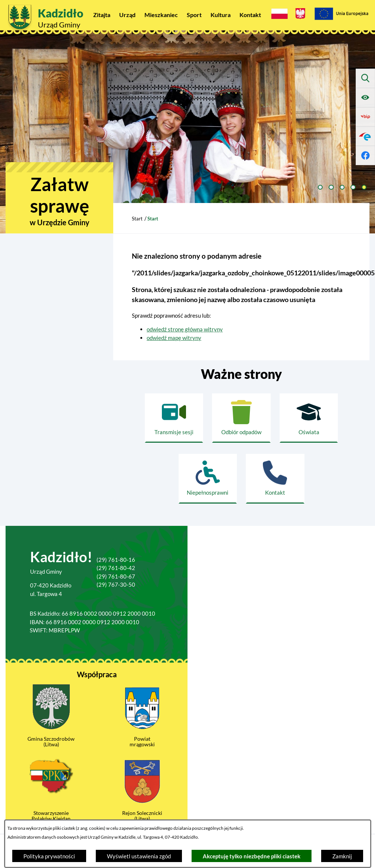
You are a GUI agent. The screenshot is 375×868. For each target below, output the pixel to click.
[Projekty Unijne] (341, 15)
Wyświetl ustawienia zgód (139, 856)
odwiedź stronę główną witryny (185, 329)
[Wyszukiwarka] (365, 78)
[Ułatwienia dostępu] (365, 98)
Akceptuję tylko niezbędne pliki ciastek (252, 856)
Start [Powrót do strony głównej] (137, 219)
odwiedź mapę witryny (174, 338)
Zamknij (342, 856)
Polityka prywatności (49, 856)
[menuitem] (102, 15)
